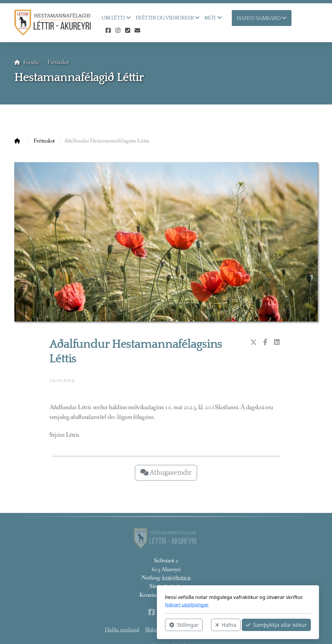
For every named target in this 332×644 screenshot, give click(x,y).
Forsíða (31, 63)
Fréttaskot (58, 62)
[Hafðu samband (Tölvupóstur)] (137, 31)
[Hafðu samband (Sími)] (127, 31)
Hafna (154, 625)
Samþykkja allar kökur (204, 625)
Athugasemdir (166, 473)
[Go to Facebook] (108, 31)
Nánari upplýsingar (115, 604)
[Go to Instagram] (118, 31)
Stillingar (112, 625)
